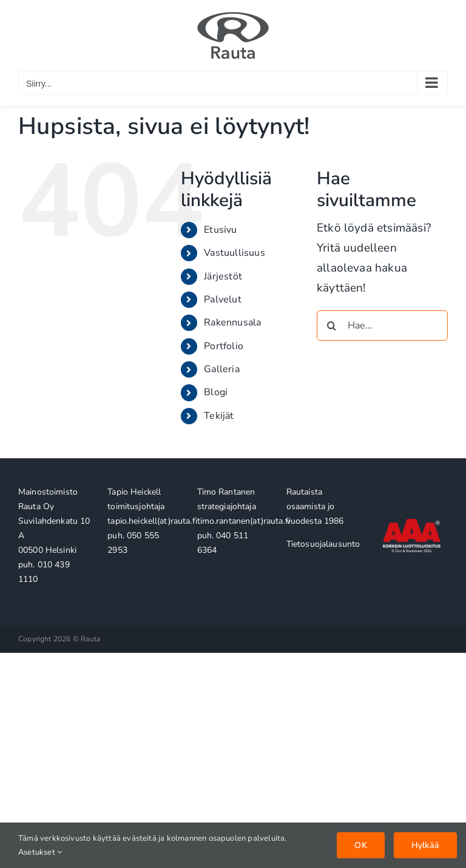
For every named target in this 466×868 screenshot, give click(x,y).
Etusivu (220, 230)
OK (360, 845)
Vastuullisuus (234, 253)
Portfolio (224, 346)
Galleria (222, 369)
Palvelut (223, 299)
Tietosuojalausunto (323, 544)
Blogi (216, 392)
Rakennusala (232, 322)
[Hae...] (382, 326)
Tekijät (219, 416)
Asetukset (40, 852)
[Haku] (332, 326)
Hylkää (425, 845)
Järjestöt (223, 276)
